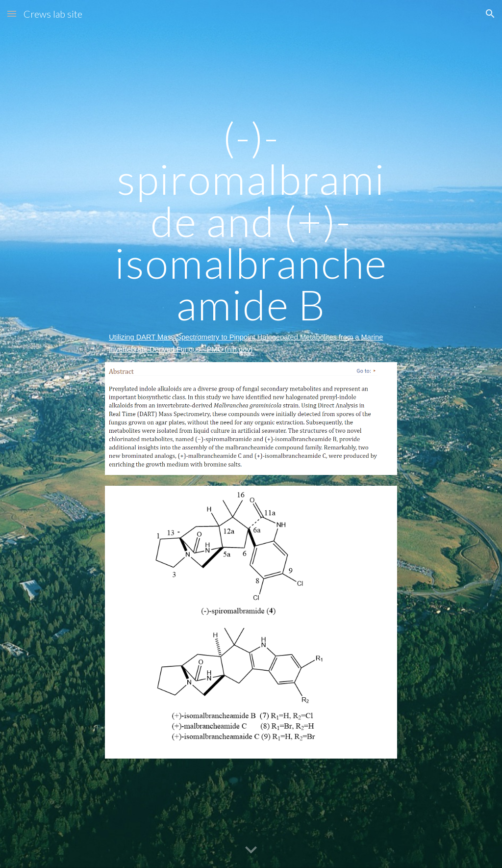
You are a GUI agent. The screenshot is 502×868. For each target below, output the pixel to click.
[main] (251, 236)
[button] (12, 13)
